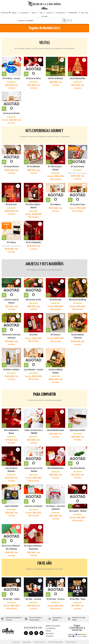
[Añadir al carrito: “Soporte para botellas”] (71, 424)
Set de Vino (33, 334)
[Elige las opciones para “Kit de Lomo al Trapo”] (71, 199)
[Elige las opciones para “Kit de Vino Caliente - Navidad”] (26, 199)
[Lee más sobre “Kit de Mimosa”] (49, 199)
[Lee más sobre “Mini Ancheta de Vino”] (26, 294)
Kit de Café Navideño (33, 242)
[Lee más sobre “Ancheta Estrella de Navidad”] (4, 294)
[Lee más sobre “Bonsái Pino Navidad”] (71, 462)
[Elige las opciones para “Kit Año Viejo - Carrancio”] (49, 593)
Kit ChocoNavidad (33, 166)
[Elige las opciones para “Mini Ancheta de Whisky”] (71, 294)
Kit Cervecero (56, 334)
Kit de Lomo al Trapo (78, 204)
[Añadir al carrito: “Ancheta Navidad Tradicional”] (71, 329)
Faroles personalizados (11, 113)
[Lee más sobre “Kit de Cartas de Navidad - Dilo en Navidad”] (4, 540)
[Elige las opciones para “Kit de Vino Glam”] (49, 294)
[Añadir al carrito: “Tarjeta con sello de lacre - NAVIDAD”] (26, 424)
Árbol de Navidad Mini (78, 78)
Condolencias (25, 13)
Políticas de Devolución (79, 641)
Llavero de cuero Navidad (33, 505)
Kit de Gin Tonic (11, 204)
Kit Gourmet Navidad (11, 166)
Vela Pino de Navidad (56, 78)
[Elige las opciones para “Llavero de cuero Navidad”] (26, 500)
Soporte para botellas (78, 429)
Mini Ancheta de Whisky (78, 299)
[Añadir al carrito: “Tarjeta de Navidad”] (4, 500)
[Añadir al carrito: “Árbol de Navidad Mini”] (71, 73)
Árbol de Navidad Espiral (56, 429)
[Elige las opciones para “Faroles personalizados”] (4, 108)
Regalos (15, 13)
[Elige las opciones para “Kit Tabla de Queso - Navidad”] (49, 161)
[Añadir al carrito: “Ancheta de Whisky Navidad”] (49, 364)
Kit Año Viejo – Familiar (11, 598)
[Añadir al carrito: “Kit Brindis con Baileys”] (4, 364)
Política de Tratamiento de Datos (59, 641)
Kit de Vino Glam (56, 299)
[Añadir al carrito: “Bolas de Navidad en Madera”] (4, 424)
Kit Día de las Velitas (33, 78)
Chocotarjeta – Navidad (78, 510)
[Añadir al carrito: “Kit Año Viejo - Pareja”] (71, 593)
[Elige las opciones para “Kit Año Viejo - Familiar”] (4, 593)
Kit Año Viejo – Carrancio (56, 598)
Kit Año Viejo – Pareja (78, 598)
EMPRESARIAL (74, 13)
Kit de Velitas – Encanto (11, 78)
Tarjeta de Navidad (11, 505)
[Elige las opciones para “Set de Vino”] (26, 329)
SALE (87, 13)
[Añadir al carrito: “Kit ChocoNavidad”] (26, 161)
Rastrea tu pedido (22, 641)
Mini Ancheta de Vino (33, 299)
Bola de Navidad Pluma (56, 467)
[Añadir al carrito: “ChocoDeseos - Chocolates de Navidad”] (49, 500)
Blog (82, 13)
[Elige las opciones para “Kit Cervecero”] (49, 329)
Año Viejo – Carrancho (33, 598)
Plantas (35, 13)
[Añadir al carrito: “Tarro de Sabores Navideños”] (4, 462)
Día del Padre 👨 (6, 13)
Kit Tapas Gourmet (78, 166)
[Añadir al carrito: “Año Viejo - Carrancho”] (26, 593)
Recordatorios (62, 13)
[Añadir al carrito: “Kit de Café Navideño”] (26, 237)
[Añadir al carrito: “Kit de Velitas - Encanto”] (4, 73)
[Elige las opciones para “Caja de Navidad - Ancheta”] (26, 364)
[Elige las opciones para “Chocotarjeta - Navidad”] (71, 505)
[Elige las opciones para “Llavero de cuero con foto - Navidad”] (26, 462)
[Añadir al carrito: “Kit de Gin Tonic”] (4, 199)
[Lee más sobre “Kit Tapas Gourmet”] (71, 161)
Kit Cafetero (11, 242)
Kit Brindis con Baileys (11, 369)
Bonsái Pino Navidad (78, 467)
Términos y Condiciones (38, 641)
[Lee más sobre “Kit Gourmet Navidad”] (4, 161)
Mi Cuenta (44, 16)
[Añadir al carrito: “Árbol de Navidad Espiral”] (49, 424)
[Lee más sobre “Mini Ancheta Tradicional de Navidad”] (4, 329)
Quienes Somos (8, 641)
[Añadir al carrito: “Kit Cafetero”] (4, 237)
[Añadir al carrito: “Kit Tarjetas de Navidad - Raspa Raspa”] (26, 540)
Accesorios (51, 13)
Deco (42, 13)
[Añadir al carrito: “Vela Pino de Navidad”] (49, 73)
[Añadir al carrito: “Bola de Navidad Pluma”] (49, 462)
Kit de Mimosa (56, 204)
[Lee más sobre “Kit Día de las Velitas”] (26, 73)
